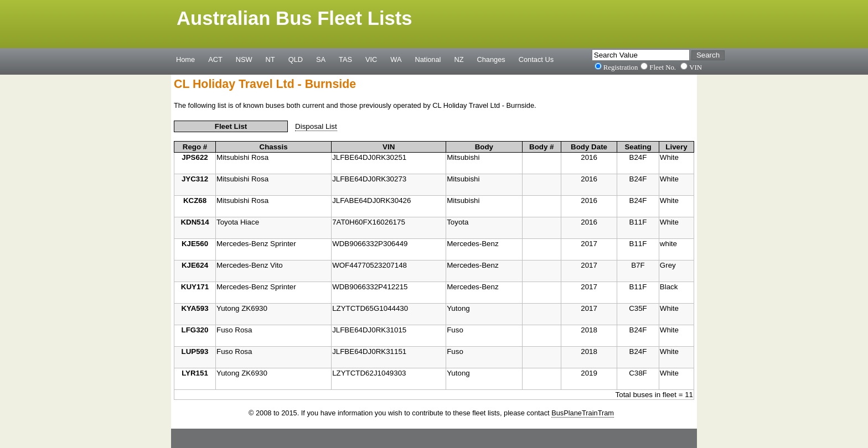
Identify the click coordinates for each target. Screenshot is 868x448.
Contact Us (536, 59)
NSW (244, 59)
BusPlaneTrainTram (583, 413)
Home (185, 59)
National (428, 59)
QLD (296, 59)
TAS (345, 59)
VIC (371, 59)
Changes (491, 59)
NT (270, 59)
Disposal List (316, 126)
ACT (215, 59)
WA (396, 59)
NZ (459, 59)
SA (321, 59)
